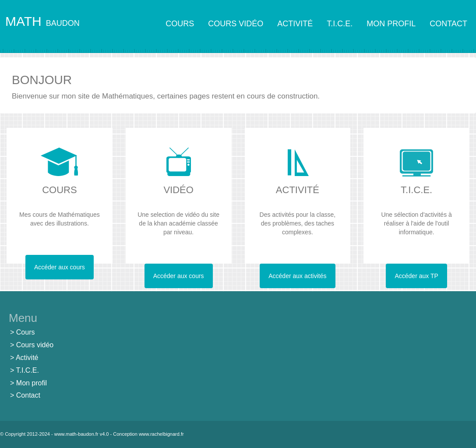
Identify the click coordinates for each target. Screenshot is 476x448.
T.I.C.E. (340, 24)
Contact (28, 395)
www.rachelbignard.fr (161, 434)
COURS (180, 24)
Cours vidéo (35, 345)
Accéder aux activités (297, 276)
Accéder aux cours (60, 267)
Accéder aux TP (416, 276)
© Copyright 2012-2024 (25, 434)
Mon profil (32, 383)
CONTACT (448, 24)
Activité (27, 358)
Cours (26, 332)
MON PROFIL (391, 24)
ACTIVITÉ (295, 24)
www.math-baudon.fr (76, 434)
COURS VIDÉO (236, 24)
